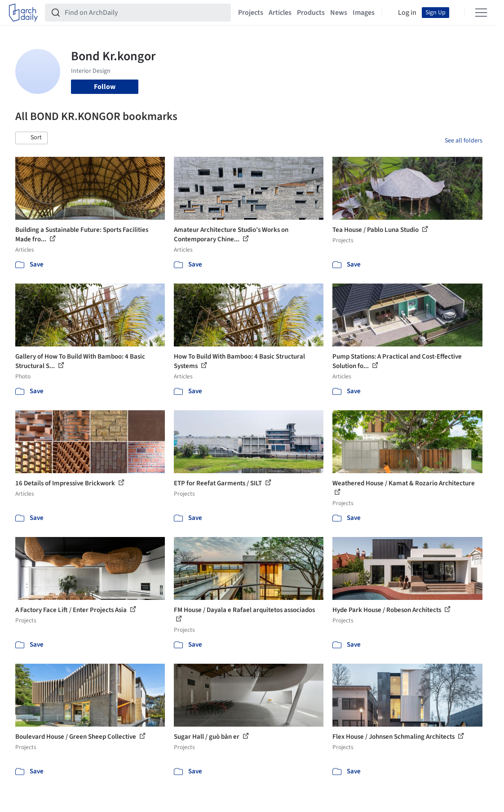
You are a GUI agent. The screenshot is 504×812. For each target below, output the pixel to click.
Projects (251, 13)
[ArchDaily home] (23, 13)
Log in (407, 13)
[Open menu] (481, 13)
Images (364, 13)
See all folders (464, 141)
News (339, 13)
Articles (280, 13)
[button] (31, 138)
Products (311, 13)
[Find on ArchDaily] (145, 13)
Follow (105, 87)
